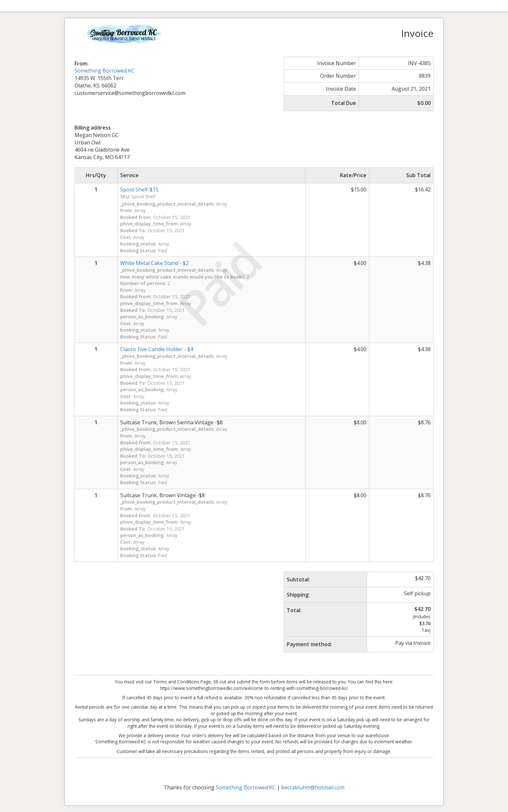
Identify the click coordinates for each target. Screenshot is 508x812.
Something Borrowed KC (104, 71)
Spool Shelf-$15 (139, 189)
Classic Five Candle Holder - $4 (157, 349)
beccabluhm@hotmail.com (313, 787)
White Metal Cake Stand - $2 (154, 263)
